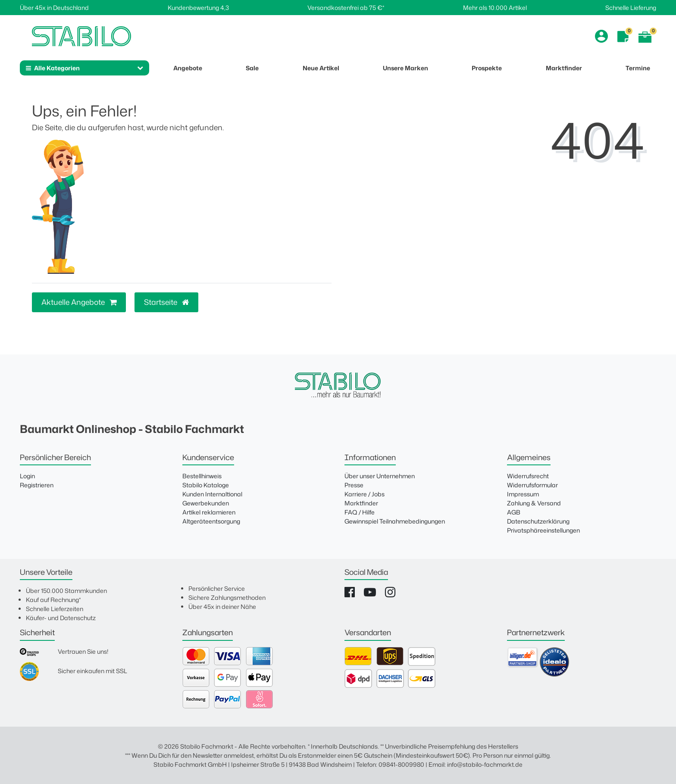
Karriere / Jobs (365, 494)
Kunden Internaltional (212, 494)
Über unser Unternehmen (380, 476)
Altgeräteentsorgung (211, 521)
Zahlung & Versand (534, 503)
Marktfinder (361, 503)
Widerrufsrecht (528, 476)
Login (27, 476)
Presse (354, 485)
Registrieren (37, 485)
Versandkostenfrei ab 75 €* (346, 8)
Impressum (523, 494)
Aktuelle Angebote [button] (79, 302)
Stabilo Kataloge (206, 485)
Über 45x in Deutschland (54, 8)
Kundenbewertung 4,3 (198, 8)
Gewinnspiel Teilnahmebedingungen (395, 521)
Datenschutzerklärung (538, 521)
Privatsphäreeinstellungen (543, 530)
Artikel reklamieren (209, 512)
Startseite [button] (166, 302)
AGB (514, 512)
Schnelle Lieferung (631, 8)
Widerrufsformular (532, 485)
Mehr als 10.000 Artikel (495, 8)
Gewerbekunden (206, 503)
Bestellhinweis (202, 476)
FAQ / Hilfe (360, 512)
